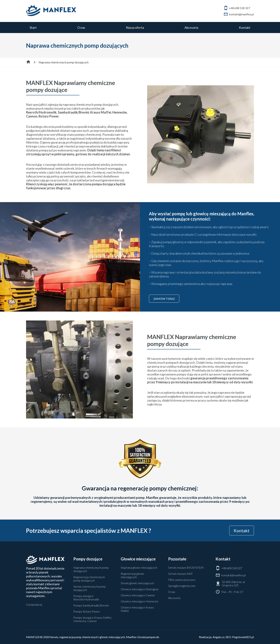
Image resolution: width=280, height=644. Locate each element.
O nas (81, 27)
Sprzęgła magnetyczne (182, 586)
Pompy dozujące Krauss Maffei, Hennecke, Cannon (92, 619)
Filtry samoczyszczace (182, 580)
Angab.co (219, 637)
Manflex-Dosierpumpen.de (143, 637)
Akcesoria (191, 27)
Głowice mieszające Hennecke (140, 601)
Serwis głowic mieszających (137, 583)
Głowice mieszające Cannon (138, 595)
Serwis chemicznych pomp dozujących (89, 588)
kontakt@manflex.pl (239, 14)
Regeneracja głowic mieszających (132, 575)
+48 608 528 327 (237, 8)
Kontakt (245, 27)
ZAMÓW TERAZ (164, 299)
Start (33, 27)
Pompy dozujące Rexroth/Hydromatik (86, 598)
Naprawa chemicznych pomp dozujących (91, 569)
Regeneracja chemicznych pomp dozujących (89, 579)
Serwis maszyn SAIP (180, 574)
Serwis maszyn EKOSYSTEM (186, 567)
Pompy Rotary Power (87, 611)
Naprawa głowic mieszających (139, 567)
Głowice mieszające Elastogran (140, 589)
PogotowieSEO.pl (243, 637)
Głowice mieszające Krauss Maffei (137, 609)
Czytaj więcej (34, 604)
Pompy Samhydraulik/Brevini (91, 605)
